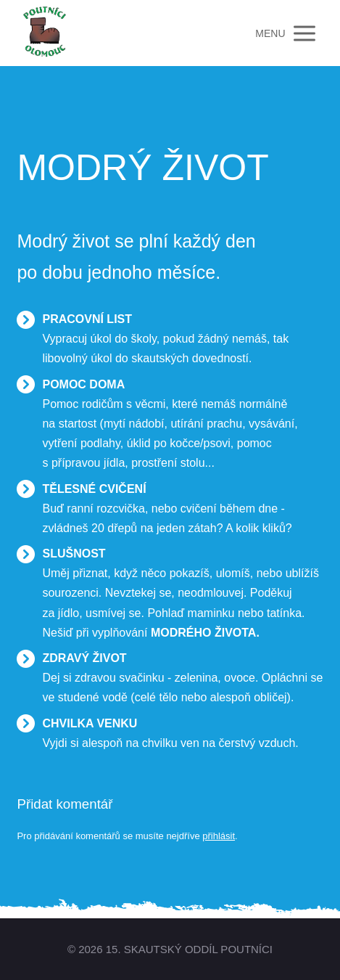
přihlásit (219, 836)
